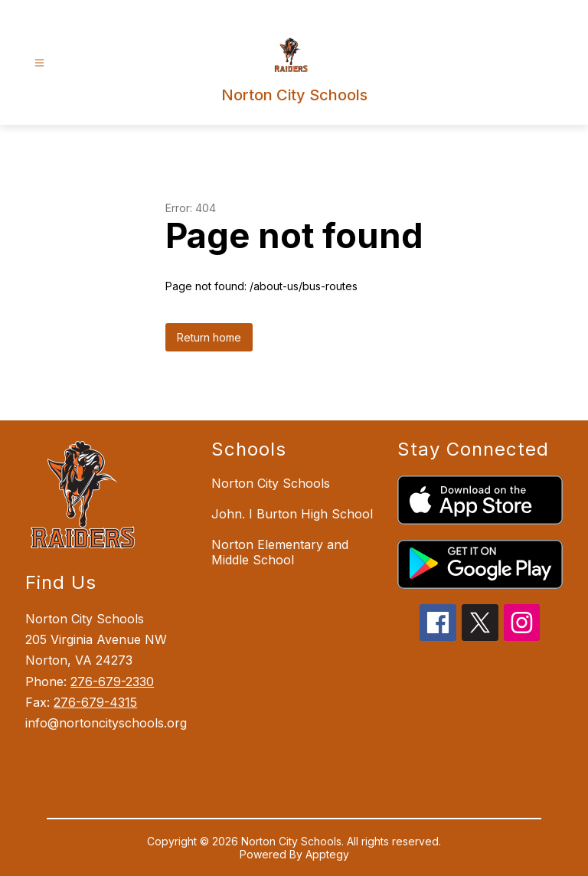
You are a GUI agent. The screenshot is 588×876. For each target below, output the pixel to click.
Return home (209, 337)
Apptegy (327, 854)
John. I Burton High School (292, 514)
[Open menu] (39, 63)
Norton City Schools (271, 483)
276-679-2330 (112, 682)
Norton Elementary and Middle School (280, 552)
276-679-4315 (95, 702)
